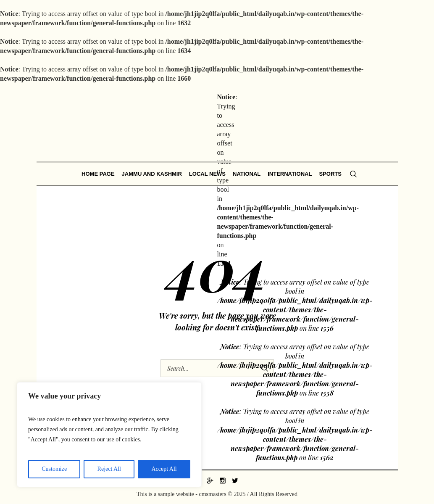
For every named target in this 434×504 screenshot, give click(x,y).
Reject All (109, 469)
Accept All (164, 469)
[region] (109, 435)
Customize (54, 469)
